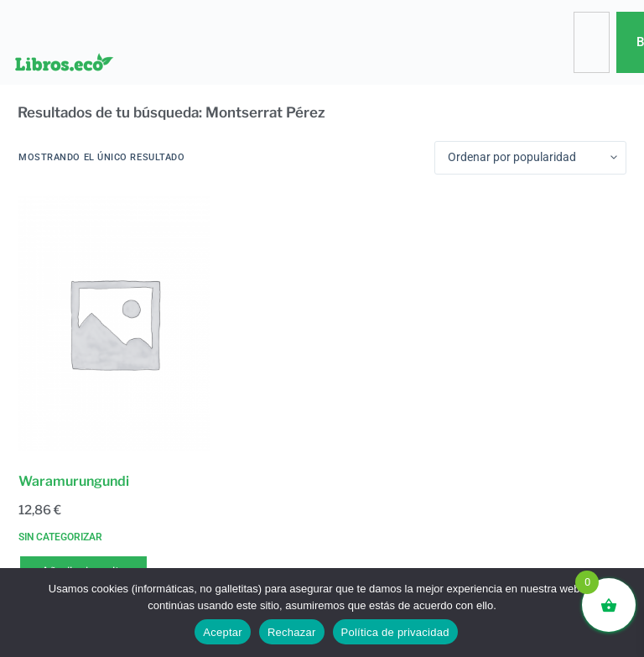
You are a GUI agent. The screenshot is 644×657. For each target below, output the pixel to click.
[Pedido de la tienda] (530, 158)
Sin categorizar (60, 537)
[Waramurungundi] (114, 323)
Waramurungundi (74, 481)
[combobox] (591, 42)
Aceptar (223, 632)
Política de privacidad (395, 632)
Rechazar (292, 632)
